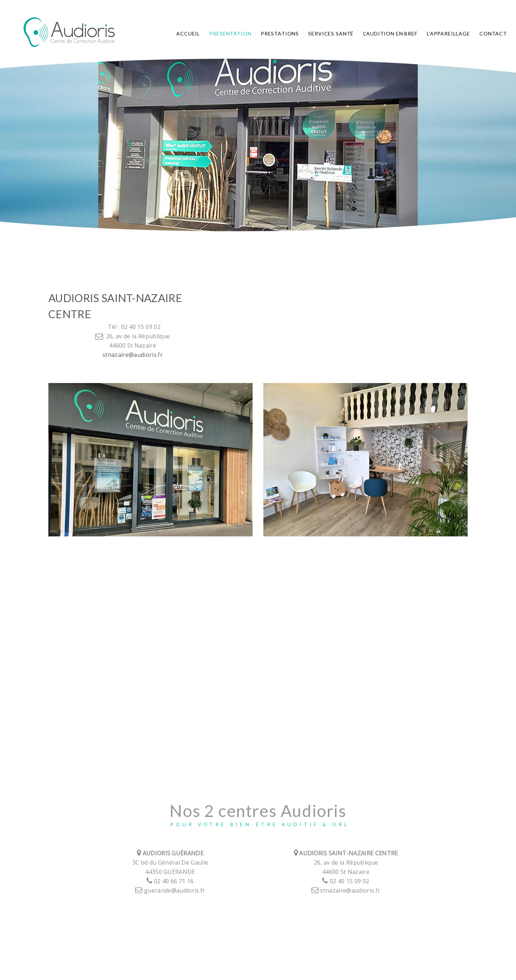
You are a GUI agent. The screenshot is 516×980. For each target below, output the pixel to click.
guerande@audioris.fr (170, 890)
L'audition (390, 34)
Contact (493, 34)
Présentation (230, 34)
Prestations (280, 34)
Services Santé (331, 34)
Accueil (188, 34)
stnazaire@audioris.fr (133, 355)
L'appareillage (448, 34)
